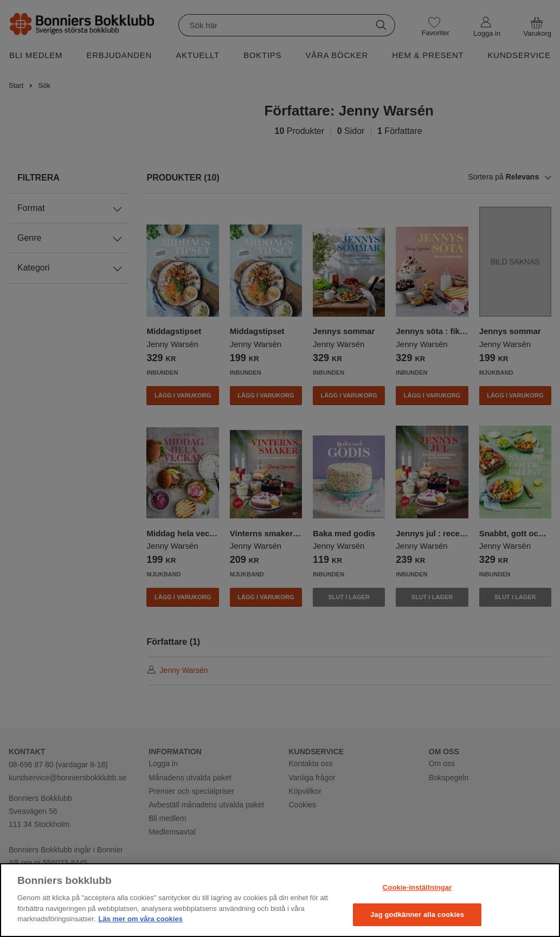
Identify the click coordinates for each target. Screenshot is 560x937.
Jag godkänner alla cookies (417, 914)
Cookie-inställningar (417, 887)
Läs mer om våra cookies (141, 919)
